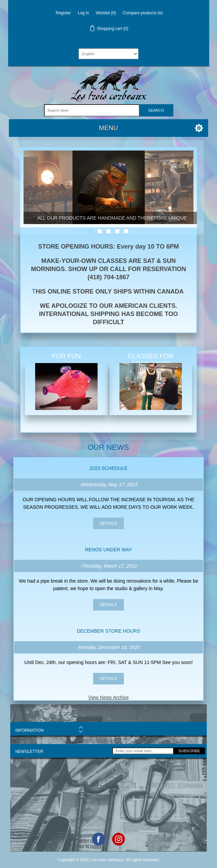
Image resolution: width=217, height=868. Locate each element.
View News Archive (109, 697)
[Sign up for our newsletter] (143, 751)
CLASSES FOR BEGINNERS (151, 360)
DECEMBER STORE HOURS (108, 631)
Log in (83, 13)
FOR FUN (66, 356)
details (108, 523)
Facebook (99, 839)
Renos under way (108, 550)
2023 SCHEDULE (108, 468)
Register (63, 13)
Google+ (118, 839)
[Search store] (92, 110)
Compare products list (143, 13)
